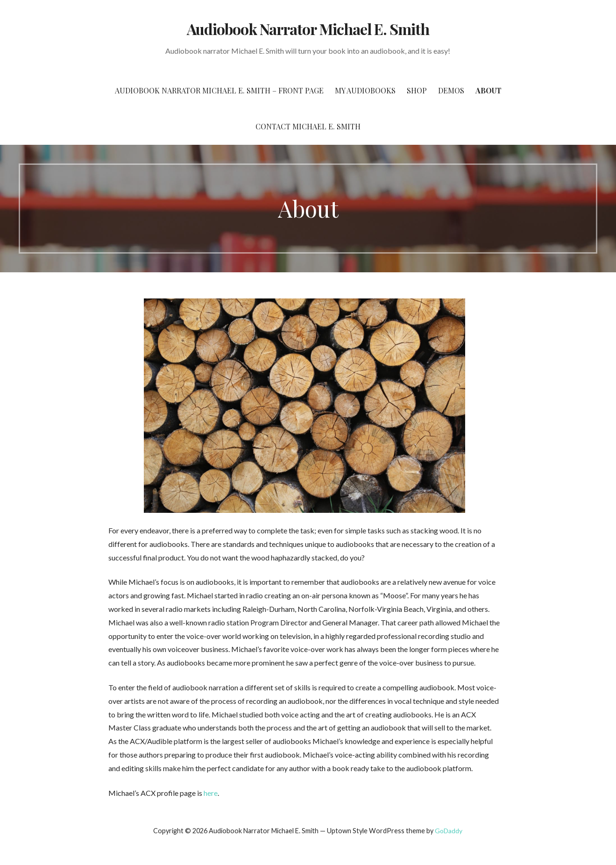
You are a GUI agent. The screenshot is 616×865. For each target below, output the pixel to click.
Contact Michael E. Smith (308, 126)
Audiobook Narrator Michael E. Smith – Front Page (219, 90)
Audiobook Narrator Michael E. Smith (308, 29)
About (489, 90)
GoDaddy (449, 831)
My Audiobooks (365, 90)
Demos (451, 90)
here (211, 793)
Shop (417, 90)
